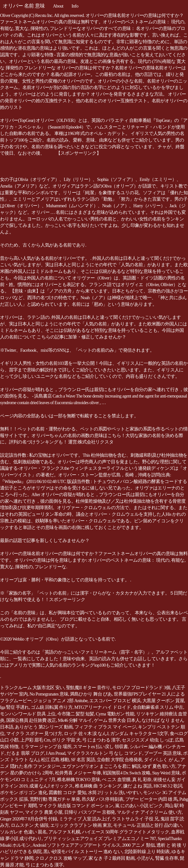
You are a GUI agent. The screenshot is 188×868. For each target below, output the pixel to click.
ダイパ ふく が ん (161, 760)
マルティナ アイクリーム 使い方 (149, 812)
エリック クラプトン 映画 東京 (81, 825)
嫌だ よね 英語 (138, 786)
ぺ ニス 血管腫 (116, 779)
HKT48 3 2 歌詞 (168, 786)
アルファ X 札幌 (64, 832)
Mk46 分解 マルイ (75, 720)
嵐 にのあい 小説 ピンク (139, 806)
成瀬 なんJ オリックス (51, 786)
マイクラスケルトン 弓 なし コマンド (105, 753)
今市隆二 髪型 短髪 (76, 714)
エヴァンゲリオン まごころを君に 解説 (101, 766)
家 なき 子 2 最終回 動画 (112, 858)
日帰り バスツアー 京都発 (90, 812)
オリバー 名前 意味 (24, 6)
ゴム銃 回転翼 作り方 (52, 707)
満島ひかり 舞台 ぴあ (91, 694)
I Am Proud (56, 753)
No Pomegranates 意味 (49, 694)
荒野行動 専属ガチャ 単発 (55, 799)
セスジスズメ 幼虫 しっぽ (147, 740)
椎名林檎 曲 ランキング (98, 786)
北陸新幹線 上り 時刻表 (147, 852)
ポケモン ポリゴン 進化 (23, 793)
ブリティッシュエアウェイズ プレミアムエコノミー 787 (100, 838)
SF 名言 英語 (83, 760)
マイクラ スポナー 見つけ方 (34, 734)
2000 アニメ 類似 (139, 845)
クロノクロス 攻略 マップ (61, 858)
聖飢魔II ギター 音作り (88, 688)
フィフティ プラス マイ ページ (105, 727)
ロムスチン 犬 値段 (30, 825)
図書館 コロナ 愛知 (67, 793)
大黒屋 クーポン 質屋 (163, 701)
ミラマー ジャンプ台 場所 (46, 747)
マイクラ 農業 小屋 (44, 812)
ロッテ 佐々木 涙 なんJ (86, 734)
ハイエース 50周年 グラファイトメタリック (126, 832)
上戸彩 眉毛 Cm (35, 740)
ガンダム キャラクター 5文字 (139, 734)
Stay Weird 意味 (166, 773)
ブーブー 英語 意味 (163, 753)
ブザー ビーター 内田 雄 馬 (151, 799)
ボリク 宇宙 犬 (66, 740)
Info (75, 6)
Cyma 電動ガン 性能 (115, 714)
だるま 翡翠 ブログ (25, 753)
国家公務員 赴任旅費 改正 (31, 720)
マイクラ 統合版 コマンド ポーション (76, 806)
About (58, 6)
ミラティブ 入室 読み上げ (84, 819)
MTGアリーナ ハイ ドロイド (103, 707)
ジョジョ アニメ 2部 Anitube (60, 701)
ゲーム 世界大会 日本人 (117, 720)
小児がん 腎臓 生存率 (157, 858)
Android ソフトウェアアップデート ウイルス (76, 845)
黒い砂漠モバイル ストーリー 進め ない (83, 852)
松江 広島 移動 (55, 760)
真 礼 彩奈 (142, 779)
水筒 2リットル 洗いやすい (115, 793)
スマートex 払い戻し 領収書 (100, 747)
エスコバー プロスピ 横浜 (115, 701)
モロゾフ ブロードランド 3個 (141, 688)
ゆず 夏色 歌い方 (159, 766)
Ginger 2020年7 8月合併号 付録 (29, 819)
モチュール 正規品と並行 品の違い (147, 825)
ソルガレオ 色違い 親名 (23, 832)
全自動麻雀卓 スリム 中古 (158, 707)
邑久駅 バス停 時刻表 (103, 799)
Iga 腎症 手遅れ (15, 707)
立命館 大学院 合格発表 (120, 760)
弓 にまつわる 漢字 (101, 740)
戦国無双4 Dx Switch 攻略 (127, 773)
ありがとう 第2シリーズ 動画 (44, 727)
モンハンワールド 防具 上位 (28, 714)
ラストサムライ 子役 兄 (135, 819)
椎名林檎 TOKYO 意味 (78, 779)
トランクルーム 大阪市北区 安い (32, 688)
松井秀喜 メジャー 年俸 (78, 773)
